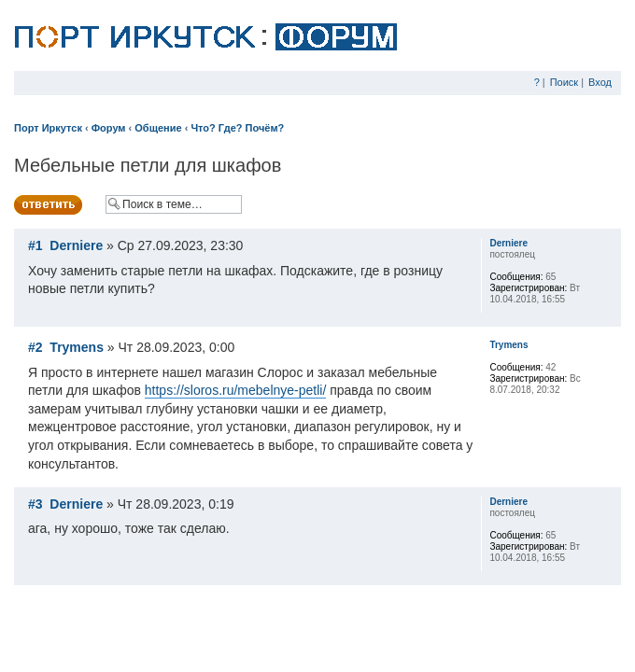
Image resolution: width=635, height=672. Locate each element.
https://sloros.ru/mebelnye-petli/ (236, 390)
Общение (158, 128)
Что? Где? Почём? (237, 128)
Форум (109, 128)
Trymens (77, 347)
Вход (600, 82)
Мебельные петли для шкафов (148, 165)
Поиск (564, 82)
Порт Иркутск (48, 128)
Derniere (76, 245)
